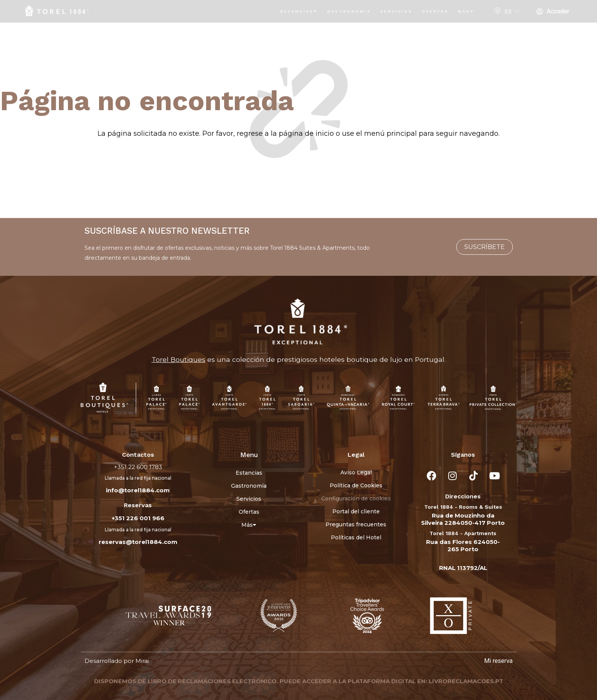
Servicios (396, 11)
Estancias (299, 11)
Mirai (142, 661)
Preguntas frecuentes (356, 524)
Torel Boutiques (178, 359)
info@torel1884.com (138, 490)
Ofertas (435, 11)
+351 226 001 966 (138, 518)
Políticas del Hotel (356, 537)
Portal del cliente (356, 511)
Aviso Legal (356, 472)
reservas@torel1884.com (138, 542)
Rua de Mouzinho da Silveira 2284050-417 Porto (463, 519)
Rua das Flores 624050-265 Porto (463, 545)
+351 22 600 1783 (138, 467)
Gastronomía (349, 11)
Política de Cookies (356, 485)
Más (466, 11)
